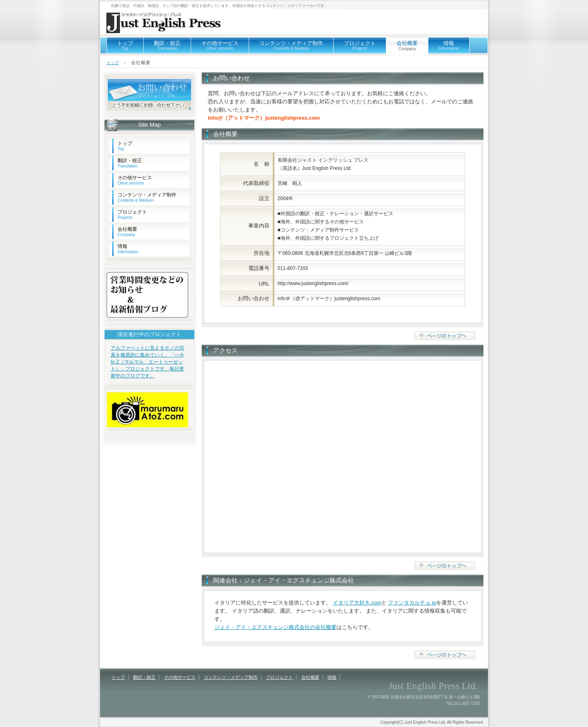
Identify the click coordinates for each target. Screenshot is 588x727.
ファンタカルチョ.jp (412, 603)
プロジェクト (360, 45)
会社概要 (127, 232)
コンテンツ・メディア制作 (291, 45)
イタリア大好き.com (357, 603)
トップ (125, 45)
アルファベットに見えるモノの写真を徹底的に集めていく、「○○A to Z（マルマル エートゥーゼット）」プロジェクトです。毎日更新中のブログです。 (147, 362)
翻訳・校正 (167, 45)
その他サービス (220, 45)
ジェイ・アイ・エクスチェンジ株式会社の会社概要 (275, 627)
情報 (449, 45)
